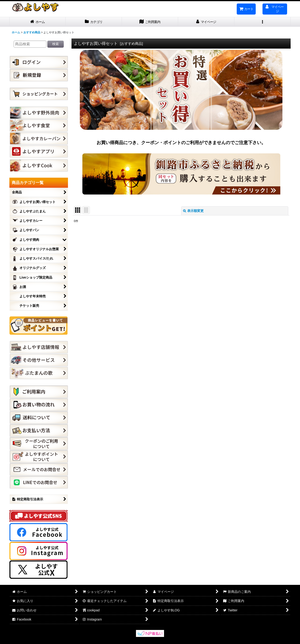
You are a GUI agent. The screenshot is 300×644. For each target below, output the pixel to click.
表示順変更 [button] (193, 211)
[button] (262, 22)
